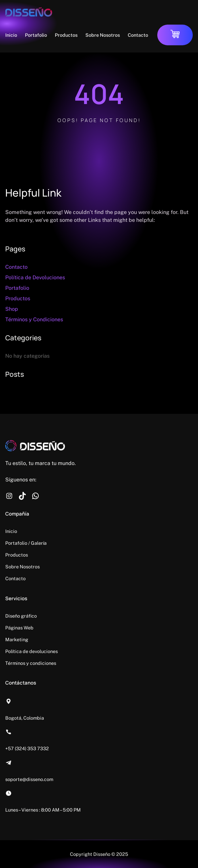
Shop (12, 309)
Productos (18, 298)
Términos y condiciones (31, 663)
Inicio (11, 531)
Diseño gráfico (21, 616)
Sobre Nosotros (22, 567)
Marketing (17, 639)
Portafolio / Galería (26, 543)
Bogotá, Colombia (25, 718)
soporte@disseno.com (29, 779)
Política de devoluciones (32, 651)
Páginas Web (19, 628)
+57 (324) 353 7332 (27, 748)
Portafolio (17, 288)
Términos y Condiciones (34, 319)
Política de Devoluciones (35, 277)
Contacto (16, 267)
